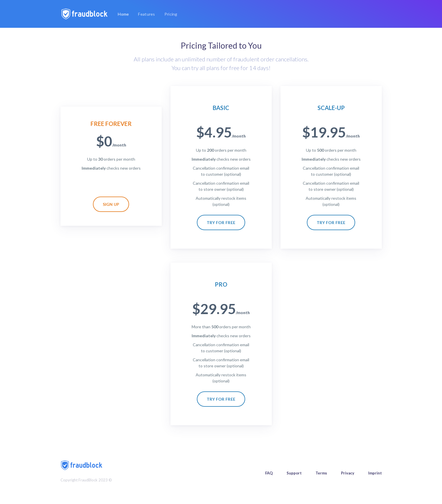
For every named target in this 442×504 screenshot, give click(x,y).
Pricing (171, 14)
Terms (321, 473)
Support (294, 473)
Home (124, 14)
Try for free (221, 222)
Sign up (111, 204)
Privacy (348, 473)
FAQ (269, 473)
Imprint (375, 473)
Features (146, 14)
